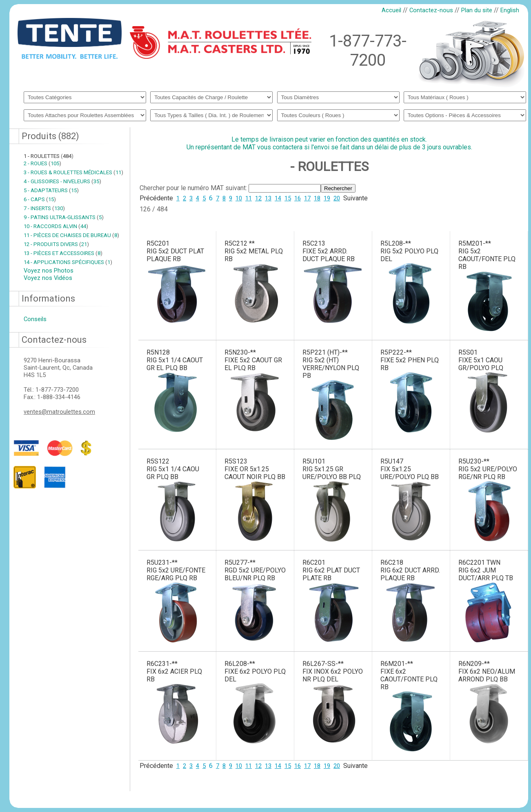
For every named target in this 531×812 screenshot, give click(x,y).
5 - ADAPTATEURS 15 (51, 190)
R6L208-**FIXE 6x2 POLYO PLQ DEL (255, 671)
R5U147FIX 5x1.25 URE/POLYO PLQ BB (410, 469)
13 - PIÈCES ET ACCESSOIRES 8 (63, 253)
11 (249, 198)
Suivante (355, 198)
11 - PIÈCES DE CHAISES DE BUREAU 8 (71, 235)
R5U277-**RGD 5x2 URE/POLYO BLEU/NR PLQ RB (255, 570)
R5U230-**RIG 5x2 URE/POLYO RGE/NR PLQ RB (488, 469)
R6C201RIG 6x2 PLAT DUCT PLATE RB (331, 570)
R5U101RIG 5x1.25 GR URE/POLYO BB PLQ (332, 469)
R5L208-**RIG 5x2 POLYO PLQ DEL (409, 251)
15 (288, 198)
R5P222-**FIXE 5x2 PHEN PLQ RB (410, 360)
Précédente (156, 198)
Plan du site (477, 10)
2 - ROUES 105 (42, 163)
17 (307, 198)
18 (317, 198)
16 (298, 198)
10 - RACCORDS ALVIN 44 (56, 226)
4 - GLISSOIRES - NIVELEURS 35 (62, 181)
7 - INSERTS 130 (44, 208)
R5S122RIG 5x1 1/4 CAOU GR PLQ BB (173, 469)
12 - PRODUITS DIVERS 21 (56, 244)
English (510, 10)
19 (327, 198)
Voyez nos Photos (49, 271)
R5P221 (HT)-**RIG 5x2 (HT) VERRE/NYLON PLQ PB (331, 364)
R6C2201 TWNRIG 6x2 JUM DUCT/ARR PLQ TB (486, 570)
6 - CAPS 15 (40, 199)
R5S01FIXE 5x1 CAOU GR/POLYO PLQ (481, 360)
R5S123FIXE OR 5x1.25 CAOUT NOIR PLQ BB (255, 469)
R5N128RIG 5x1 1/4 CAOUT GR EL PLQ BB (175, 360)
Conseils (35, 319)
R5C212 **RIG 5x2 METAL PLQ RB (254, 251)
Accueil (391, 10)
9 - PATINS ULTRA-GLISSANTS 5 (64, 217)
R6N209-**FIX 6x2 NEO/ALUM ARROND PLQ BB (487, 671)
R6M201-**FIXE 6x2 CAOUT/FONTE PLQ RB (409, 675)
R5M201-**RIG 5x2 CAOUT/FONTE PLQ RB (487, 255)
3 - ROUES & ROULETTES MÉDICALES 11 (73, 172)
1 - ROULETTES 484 (49, 156)
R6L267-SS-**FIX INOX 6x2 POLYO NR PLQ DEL (333, 671)
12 (258, 198)
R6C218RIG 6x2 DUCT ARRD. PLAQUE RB (410, 570)
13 (268, 198)
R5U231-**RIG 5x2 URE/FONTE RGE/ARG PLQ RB (176, 570)
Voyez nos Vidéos (48, 278)
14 (278, 198)
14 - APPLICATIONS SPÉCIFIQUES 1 (68, 262)
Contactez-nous (431, 10)
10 (239, 198)
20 (337, 198)
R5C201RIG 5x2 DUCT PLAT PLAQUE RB (175, 251)
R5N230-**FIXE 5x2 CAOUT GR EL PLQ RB (253, 360)
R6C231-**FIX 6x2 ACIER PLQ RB (174, 671)
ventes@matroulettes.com (59, 412)
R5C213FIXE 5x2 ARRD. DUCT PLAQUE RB (329, 251)
